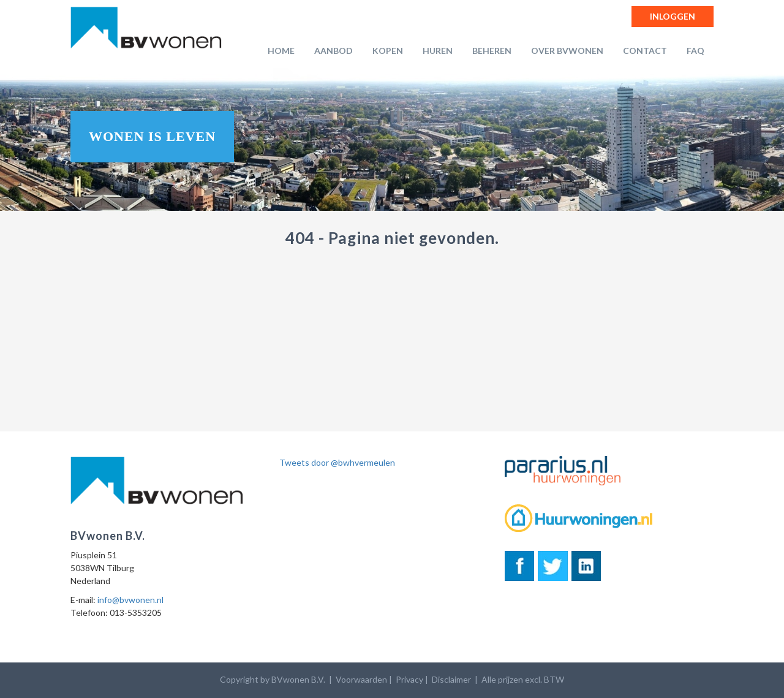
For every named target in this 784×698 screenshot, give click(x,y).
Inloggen (673, 16)
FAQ (695, 51)
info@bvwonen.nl (130, 600)
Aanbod (334, 51)
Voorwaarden (361, 679)
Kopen (388, 51)
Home (281, 51)
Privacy (409, 679)
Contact (645, 51)
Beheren (492, 51)
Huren (438, 51)
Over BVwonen (567, 51)
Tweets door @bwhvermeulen (337, 462)
